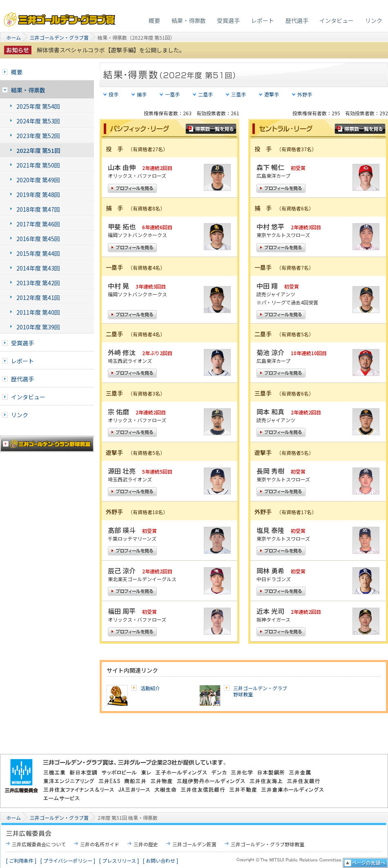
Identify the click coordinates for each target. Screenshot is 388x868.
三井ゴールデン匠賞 (194, 844)
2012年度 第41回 (38, 298)
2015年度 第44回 (38, 253)
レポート (263, 20)
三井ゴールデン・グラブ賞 (60, 17)
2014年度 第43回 (38, 268)
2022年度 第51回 (38, 150)
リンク (374, 20)
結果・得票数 (189, 20)
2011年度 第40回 (38, 312)
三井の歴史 (146, 844)
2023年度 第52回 (38, 136)
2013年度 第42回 (38, 283)
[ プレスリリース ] (119, 860)
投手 (114, 94)
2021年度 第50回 (38, 165)
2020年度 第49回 (38, 180)
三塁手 (239, 94)
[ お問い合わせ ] (161, 860)
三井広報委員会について (39, 844)
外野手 (305, 94)
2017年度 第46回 (38, 224)
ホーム (13, 37)
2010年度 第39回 (38, 327)
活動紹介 (150, 688)
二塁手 (205, 94)
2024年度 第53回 (38, 121)
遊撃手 (272, 94)
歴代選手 (297, 20)
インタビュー (337, 20)
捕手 (142, 94)
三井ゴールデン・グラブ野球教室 (260, 691)
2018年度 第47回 (38, 209)
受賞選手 (228, 20)
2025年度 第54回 (38, 106)
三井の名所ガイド (100, 844)
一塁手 (172, 94)
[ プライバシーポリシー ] (68, 860)
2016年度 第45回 (38, 239)
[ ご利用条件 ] (21, 860)
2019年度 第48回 (38, 195)
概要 (154, 20)
